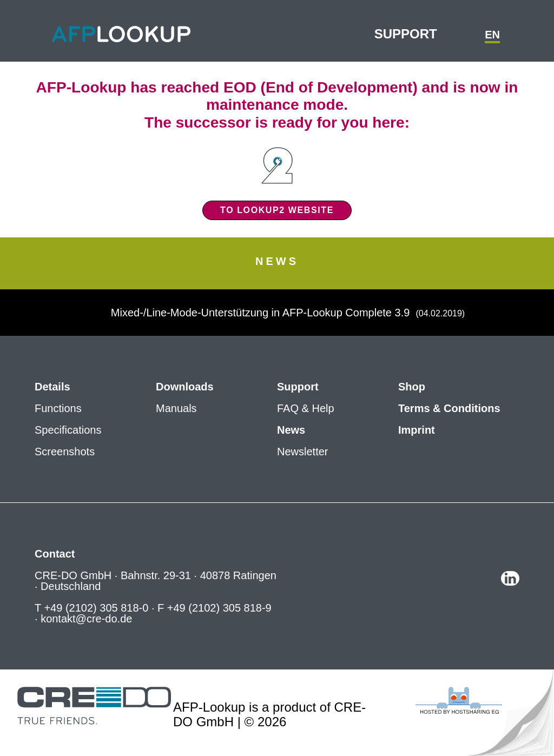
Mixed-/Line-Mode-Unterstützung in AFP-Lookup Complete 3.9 (262, 313)
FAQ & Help (306, 408)
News (291, 430)
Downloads (185, 387)
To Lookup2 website (277, 210)
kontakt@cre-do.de (86, 619)
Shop (412, 387)
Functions (58, 408)
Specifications (68, 430)
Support (406, 34)
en (492, 35)
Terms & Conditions (449, 408)
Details (52, 387)
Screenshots (65, 452)
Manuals (176, 408)
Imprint (417, 430)
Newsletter (302, 452)
